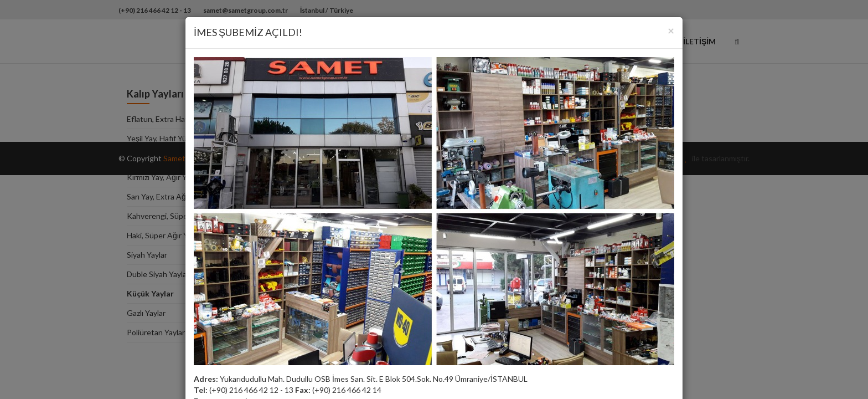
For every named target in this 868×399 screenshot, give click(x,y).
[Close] (671, 30)
